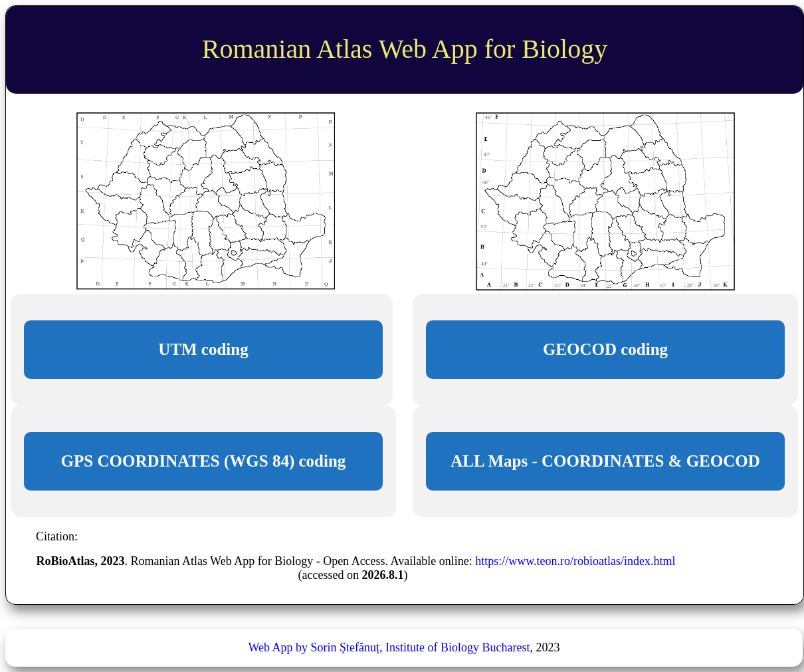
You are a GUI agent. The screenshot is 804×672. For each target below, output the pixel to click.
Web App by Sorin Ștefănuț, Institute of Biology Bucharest (389, 647)
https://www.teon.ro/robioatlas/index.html (575, 561)
